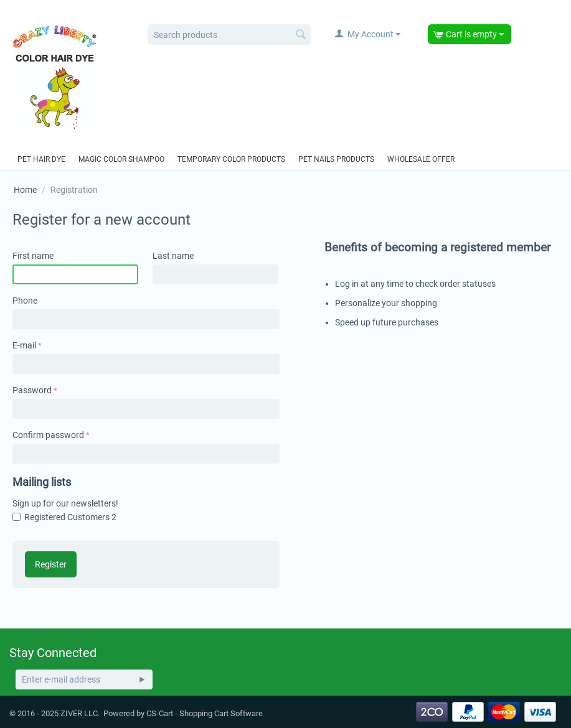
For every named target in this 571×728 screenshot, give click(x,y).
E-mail (24, 345)
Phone (25, 301)
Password (32, 390)
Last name (173, 256)
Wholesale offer (421, 159)
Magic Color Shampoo (121, 159)
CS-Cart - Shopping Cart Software (205, 713)
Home (25, 190)
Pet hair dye (41, 159)
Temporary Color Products (231, 159)
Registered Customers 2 (70, 517)
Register (51, 564)
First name (33, 256)
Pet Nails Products (336, 159)
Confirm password (48, 435)
